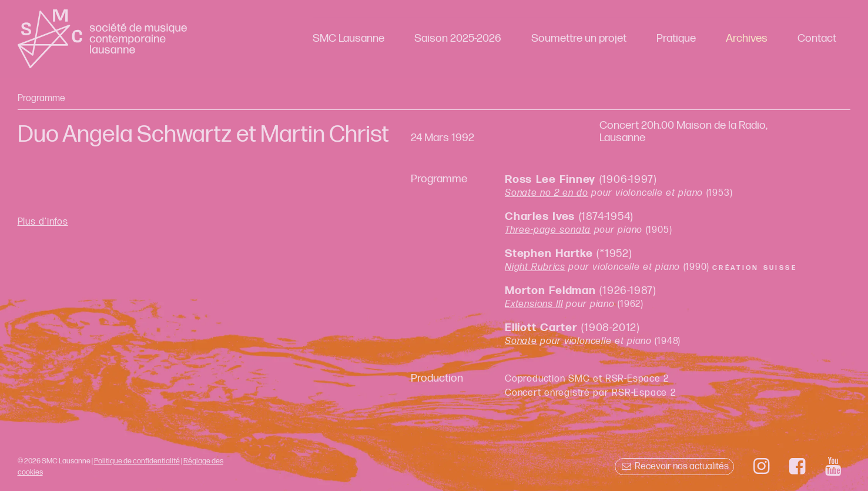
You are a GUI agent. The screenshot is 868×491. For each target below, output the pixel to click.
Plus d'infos (43, 222)
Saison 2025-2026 (458, 39)
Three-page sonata (548, 230)
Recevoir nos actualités (674, 467)
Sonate (521, 341)
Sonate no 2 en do (547, 193)
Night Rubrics (535, 267)
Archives (747, 39)
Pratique (676, 39)
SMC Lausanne (348, 39)
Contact (817, 39)
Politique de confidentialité (137, 461)
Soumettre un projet (579, 39)
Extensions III (534, 304)
